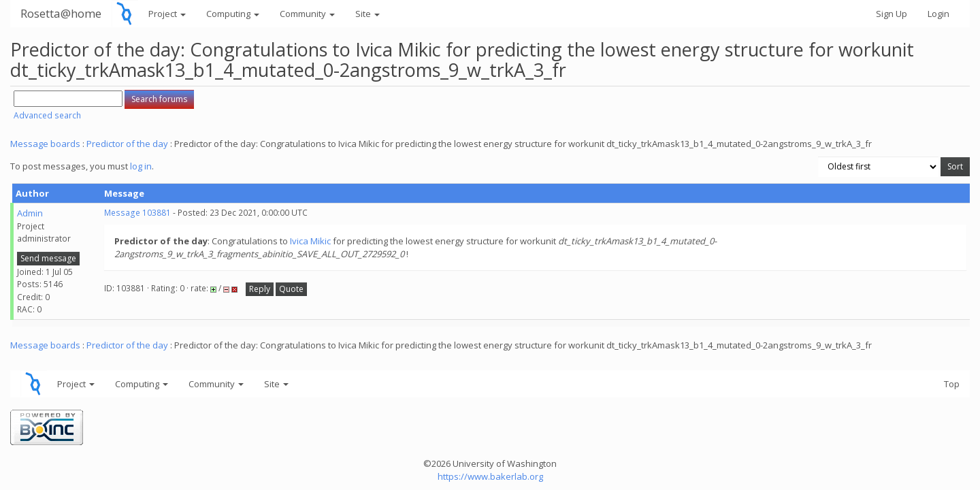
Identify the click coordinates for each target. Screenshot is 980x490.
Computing (233, 14)
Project (167, 14)
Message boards (45, 144)
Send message (48, 258)
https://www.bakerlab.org (490, 476)
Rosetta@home (61, 13)
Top (952, 384)
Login (938, 14)
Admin (30, 213)
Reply (260, 289)
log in (141, 166)
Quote (291, 289)
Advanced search (47, 115)
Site (367, 14)
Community (307, 14)
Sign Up (892, 14)
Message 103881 (137, 213)
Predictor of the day (127, 144)
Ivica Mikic (310, 241)
